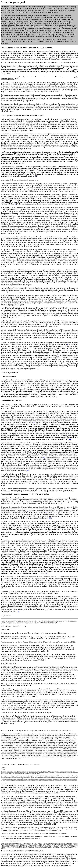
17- (2, 785)
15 (28, 471)
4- (1, 633)
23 (47, 573)
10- (1, 772)
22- (2, 841)
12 (34, 423)
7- (1, 765)
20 (50, 518)
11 (61, 412)
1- (1, 621)
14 (44, 458)
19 (46, 513)
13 (70, 439)
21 (55, 523)
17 (61, 503)
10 (58, 356)
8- (1, 768)
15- (1, 784)
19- (2, 811)
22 (37, 535)
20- (2, 827)
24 (18, 612)
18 (27, 511)
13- (1, 782)
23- (1, 843)
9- (1, 770)
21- (2, 836)
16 (73, 491)
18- (2, 796)
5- (1, 730)
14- (1, 783)
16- (2, 854)
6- (1, 734)
